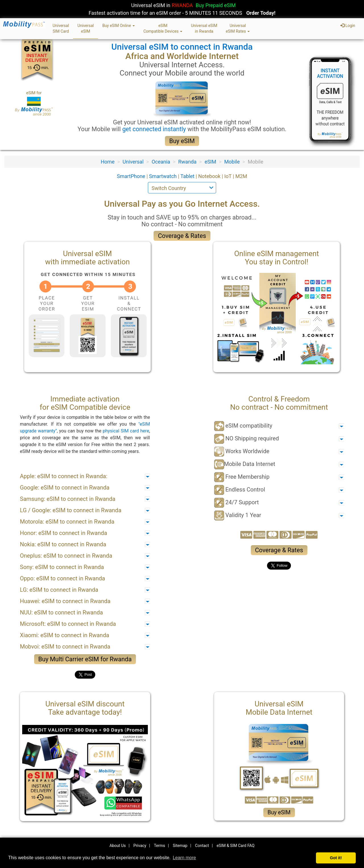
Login (348, 26)
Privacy (140, 846)
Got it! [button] (336, 858)
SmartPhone (132, 176)
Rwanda (187, 162)
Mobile (232, 162)
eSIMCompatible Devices (163, 28)
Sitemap (180, 846)
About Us (118, 846)
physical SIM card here (126, 431)
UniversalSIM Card (61, 28)
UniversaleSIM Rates (238, 28)
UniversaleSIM (85, 28)
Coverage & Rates (182, 236)
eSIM (210, 162)
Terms (159, 846)
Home (107, 162)
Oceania (161, 162)
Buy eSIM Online (119, 26)
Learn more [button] (184, 858)
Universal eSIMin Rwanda (204, 28)
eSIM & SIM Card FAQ (236, 846)
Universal (133, 162)
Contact (202, 846)
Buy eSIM (182, 141)
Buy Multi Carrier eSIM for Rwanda (85, 659)
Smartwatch (164, 176)
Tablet (188, 176)
